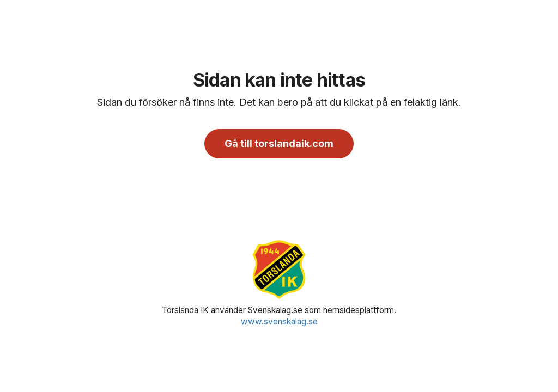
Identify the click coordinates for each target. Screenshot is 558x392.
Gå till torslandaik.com (279, 143)
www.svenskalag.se (279, 321)
